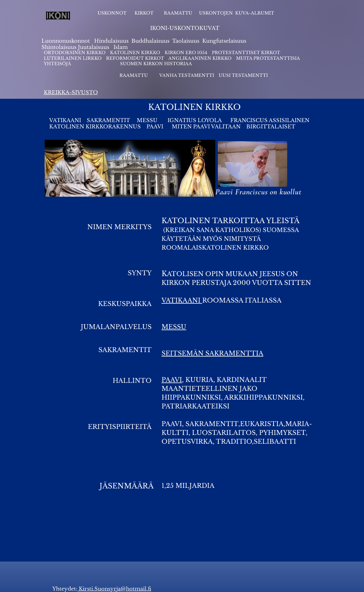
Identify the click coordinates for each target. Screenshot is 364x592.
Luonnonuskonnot (66, 41)
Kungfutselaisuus (224, 41)
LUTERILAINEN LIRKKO (73, 58)
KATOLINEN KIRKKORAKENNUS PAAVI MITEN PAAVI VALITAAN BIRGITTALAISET (172, 127)
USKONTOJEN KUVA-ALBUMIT (237, 13)
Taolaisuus (186, 41)
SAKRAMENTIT (108, 120)
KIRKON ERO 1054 (186, 53)
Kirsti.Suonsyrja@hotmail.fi (114, 589)
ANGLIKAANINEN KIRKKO (200, 58)
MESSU (148, 120)
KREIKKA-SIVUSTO (71, 92)
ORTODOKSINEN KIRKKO (75, 53)
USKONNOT (112, 13)
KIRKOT (145, 13)
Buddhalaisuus (150, 41)
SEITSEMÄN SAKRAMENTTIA (212, 353)
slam (122, 47)
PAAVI (172, 380)
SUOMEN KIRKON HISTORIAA (156, 64)
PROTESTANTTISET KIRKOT (246, 53)
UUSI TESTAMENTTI (243, 75)
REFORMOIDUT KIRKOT (135, 58)
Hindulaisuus (111, 41)
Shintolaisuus (60, 47)
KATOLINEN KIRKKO (136, 53)
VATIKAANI (65, 120)
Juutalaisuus (94, 47)
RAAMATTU (178, 13)
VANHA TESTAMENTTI (187, 75)
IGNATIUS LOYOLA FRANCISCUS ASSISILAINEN (238, 120)
